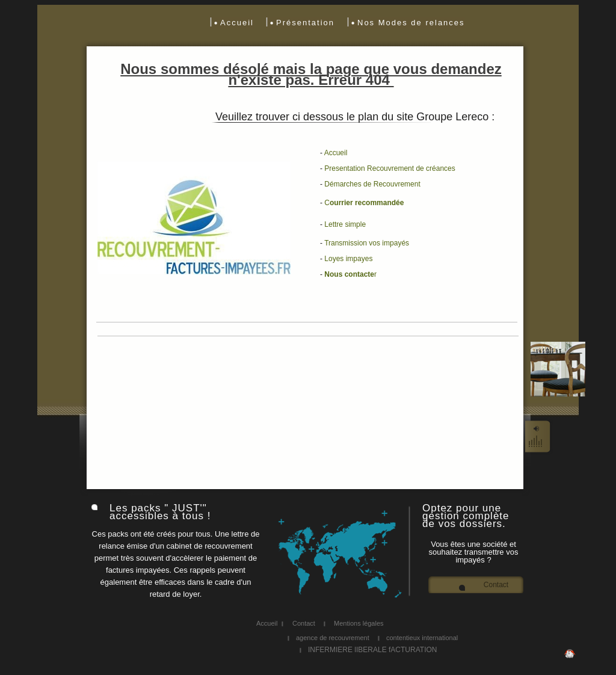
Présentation (305, 23)
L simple (345, 224)
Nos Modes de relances (411, 23)
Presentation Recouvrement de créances (390, 168)
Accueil (237, 23)
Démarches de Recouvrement (372, 184)
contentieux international (422, 638)
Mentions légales (359, 623)
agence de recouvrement (333, 638)
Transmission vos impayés (367, 243)
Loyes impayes (348, 259)
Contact (496, 585)
